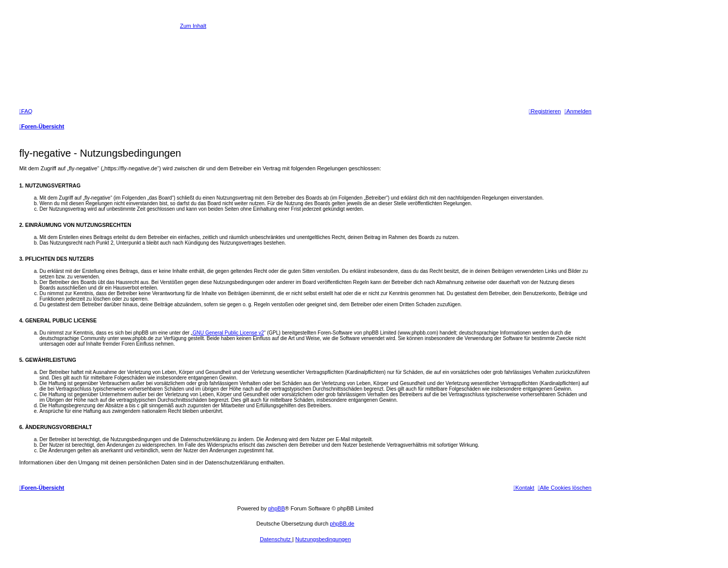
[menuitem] (26, 111)
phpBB (276, 508)
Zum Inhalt (193, 26)
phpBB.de (342, 524)
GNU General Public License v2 (228, 333)
